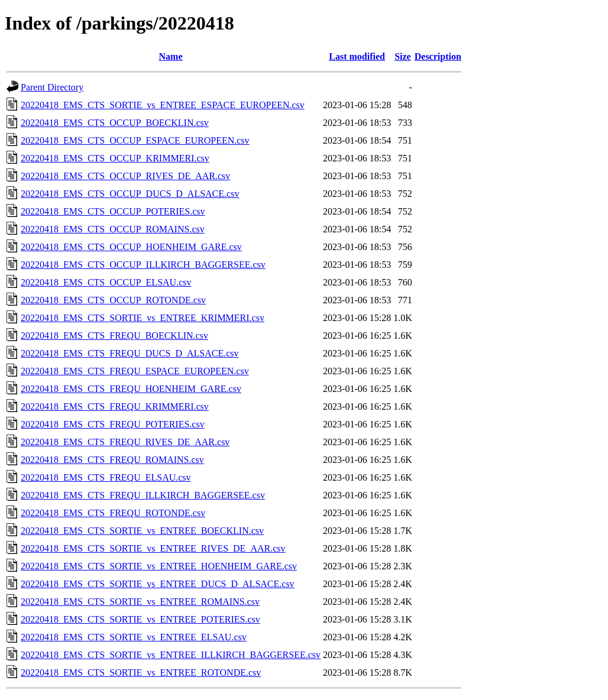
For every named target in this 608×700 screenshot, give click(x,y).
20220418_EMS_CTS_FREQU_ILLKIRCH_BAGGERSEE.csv (143, 495)
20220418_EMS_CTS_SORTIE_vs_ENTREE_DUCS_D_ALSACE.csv (158, 584)
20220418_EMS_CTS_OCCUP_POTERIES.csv (113, 211)
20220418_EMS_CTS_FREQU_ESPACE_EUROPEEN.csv (135, 371)
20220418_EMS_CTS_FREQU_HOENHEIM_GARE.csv (131, 389)
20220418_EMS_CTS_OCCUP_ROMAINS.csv (113, 229)
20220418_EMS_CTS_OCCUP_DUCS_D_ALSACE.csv (130, 194)
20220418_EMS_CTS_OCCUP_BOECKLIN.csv (115, 123)
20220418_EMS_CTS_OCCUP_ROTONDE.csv (113, 300)
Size (403, 56)
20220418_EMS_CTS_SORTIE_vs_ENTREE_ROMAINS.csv (140, 602)
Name (171, 56)
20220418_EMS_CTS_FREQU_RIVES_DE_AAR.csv (125, 442)
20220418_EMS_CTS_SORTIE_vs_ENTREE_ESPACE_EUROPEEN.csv (163, 105)
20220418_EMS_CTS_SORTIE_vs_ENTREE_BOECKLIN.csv (142, 531)
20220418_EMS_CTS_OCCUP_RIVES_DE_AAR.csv (125, 176)
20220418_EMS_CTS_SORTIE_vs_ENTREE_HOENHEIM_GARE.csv (159, 566)
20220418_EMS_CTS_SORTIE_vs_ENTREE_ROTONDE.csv (141, 673)
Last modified (357, 56)
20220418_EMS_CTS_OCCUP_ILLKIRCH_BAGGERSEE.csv (143, 265)
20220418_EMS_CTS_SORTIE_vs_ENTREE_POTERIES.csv (140, 619)
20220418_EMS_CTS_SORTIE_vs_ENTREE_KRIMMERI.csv (143, 318)
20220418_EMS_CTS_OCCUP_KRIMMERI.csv (115, 158)
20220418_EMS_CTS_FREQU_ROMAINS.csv (112, 460)
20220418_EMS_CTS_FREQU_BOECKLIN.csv (114, 336)
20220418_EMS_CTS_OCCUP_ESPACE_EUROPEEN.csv (135, 140)
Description (438, 56)
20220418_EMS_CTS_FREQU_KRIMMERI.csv (115, 406)
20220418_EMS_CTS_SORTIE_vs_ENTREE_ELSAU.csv (134, 637)
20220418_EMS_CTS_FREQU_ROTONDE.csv (113, 513)
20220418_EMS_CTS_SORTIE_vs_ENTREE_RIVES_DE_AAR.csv (153, 548)
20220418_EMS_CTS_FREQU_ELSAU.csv (106, 477)
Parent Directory (52, 87)
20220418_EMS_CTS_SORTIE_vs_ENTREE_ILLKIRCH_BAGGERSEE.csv (171, 655)
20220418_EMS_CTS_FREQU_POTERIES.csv (113, 424)
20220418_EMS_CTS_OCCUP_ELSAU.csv (106, 282)
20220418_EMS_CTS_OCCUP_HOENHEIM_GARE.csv (131, 247)
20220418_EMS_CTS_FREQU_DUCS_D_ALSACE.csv (130, 353)
